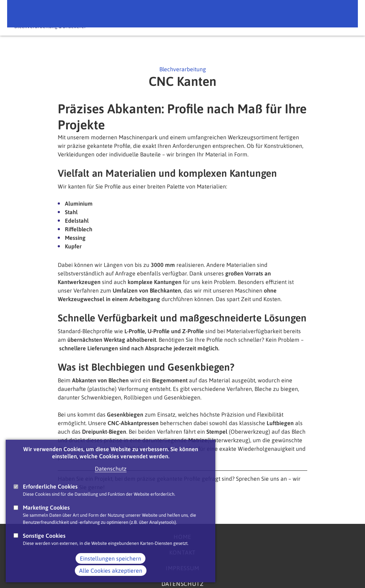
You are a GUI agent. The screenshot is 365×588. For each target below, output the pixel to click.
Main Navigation (343, 17)
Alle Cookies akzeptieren (111, 577)
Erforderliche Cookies (50, 492)
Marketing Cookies (46, 514)
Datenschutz (111, 475)
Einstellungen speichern (110, 564)
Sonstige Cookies (44, 542)
